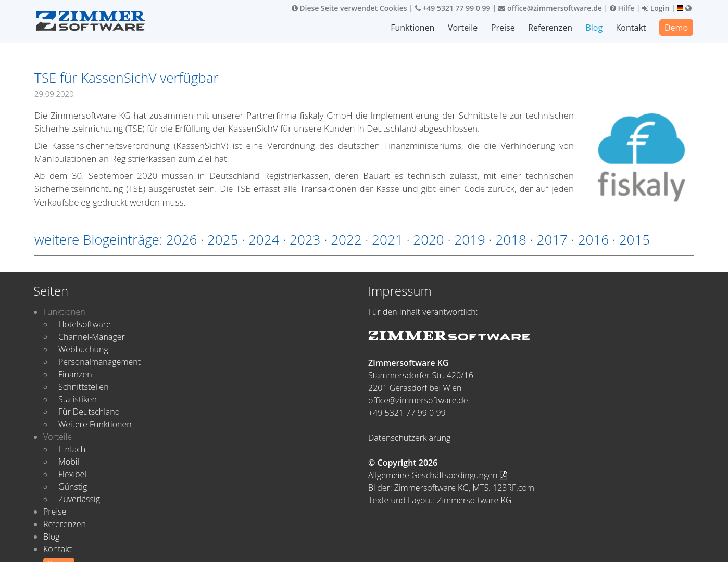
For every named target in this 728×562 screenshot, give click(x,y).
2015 (635, 239)
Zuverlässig (79, 499)
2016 (593, 239)
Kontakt (631, 28)
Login (656, 8)
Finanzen (75, 374)
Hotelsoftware (85, 324)
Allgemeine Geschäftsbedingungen (438, 475)
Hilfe (622, 8)
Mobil (69, 462)
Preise (503, 28)
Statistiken (78, 399)
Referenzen (550, 28)
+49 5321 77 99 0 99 (453, 8)
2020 (428, 239)
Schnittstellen (84, 387)
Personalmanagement (99, 362)
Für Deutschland (89, 412)
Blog (594, 28)
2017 (552, 239)
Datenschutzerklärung (409, 438)
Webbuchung (83, 349)
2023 (305, 239)
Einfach (72, 449)
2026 (181, 239)
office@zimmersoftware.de (550, 8)
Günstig (73, 487)
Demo (676, 28)
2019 (469, 239)
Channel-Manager (92, 337)
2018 (511, 239)
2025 (223, 239)
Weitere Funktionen (95, 424)
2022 (346, 239)
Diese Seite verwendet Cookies (349, 8)
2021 (387, 239)
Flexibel (72, 474)
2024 (264, 239)
